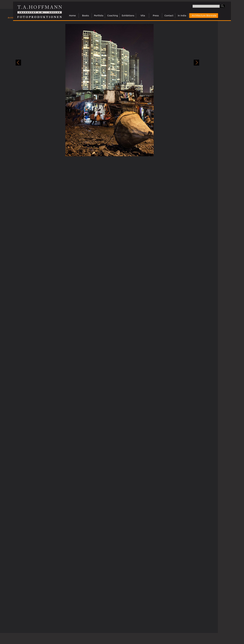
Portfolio (99, 15)
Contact (169, 15)
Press (156, 15)
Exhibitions (128, 15)
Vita (143, 15)
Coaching (113, 15)
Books (85, 15)
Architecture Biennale (204, 15)
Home (72, 15)
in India (182, 15)
